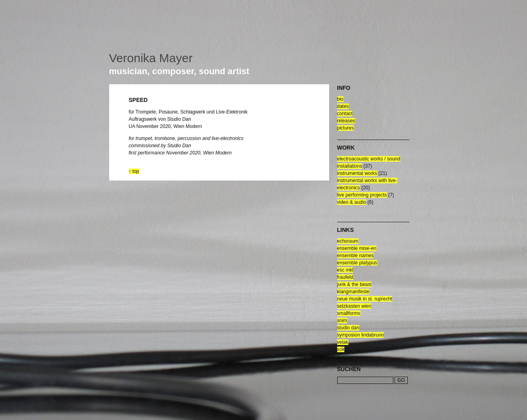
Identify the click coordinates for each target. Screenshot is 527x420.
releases (346, 121)
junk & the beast (354, 284)
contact (345, 114)
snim (342, 321)
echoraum (348, 241)
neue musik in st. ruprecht (365, 299)
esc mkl (345, 270)
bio (340, 99)
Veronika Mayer (151, 58)
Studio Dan (348, 328)
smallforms (349, 313)
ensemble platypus (357, 263)
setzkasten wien (354, 306)
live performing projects (362, 195)
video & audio (352, 202)
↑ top (134, 171)
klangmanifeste (353, 292)
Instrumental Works (357, 173)
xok (341, 349)
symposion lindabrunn (361, 335)
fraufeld (345, 277)
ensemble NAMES (355, 256)
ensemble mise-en (357, 248)
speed (138, 100)
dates (343, 106)
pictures (346, 128)
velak (343, 342)
